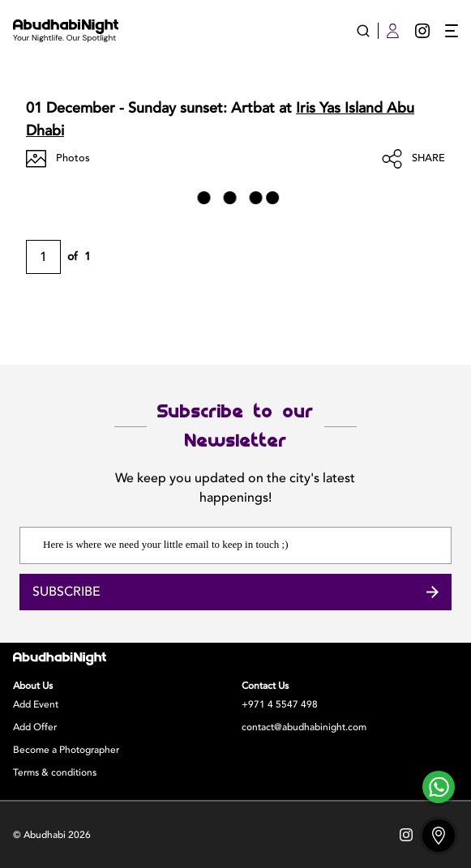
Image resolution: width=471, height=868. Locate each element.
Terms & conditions (55, 772)
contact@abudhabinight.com (304, 727)
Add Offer (35, 727)
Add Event (36, 704)
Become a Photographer (66, 750)
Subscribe (235, 592)
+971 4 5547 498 (280, 704)
